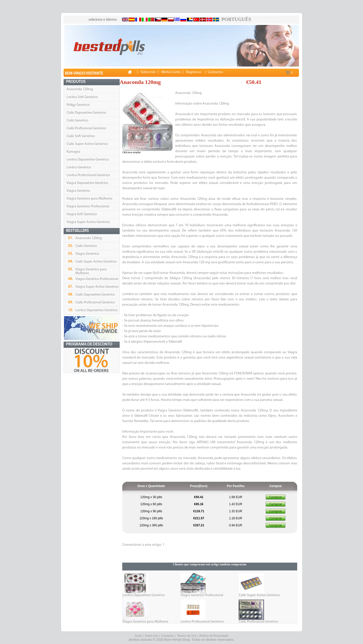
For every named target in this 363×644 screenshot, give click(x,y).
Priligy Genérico (78, 105)
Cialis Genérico (77, 121)
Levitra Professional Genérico (88, 175)
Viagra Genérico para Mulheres (89, 199)
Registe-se (194, 72)
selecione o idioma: (103, 20)
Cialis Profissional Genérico (86, 128)
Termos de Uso (187, 636)
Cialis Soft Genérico (81, 136)
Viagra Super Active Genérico (88, 222)
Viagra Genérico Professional (88, 206)
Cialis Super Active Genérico (87, 144)
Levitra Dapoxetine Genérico (88, 160)
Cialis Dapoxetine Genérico (86, 113)
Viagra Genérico (78, 191)
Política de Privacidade (214, 636)
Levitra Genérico (79, 167)
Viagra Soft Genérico (82, 214)
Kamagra (73, 152)
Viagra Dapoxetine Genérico (87, 183)
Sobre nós (152, 636)
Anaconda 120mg (80, 89)
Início (138, 636)
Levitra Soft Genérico (82, 97)
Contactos (168, 636)
